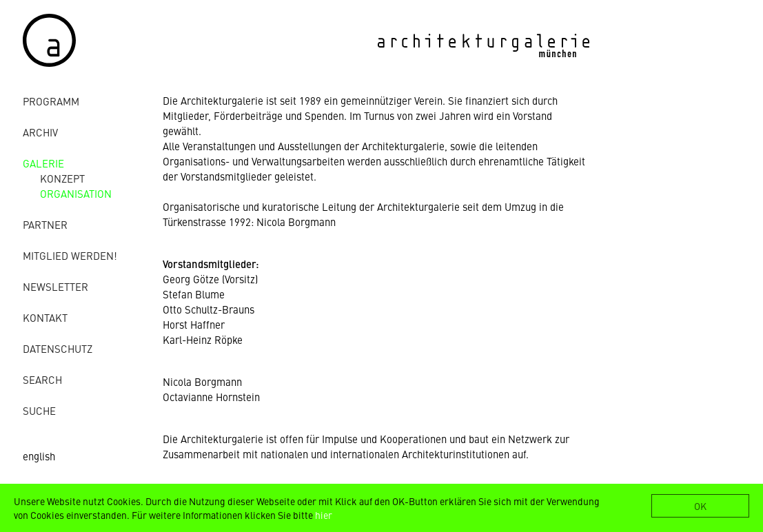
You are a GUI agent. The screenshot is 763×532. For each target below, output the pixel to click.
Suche (39, 410)
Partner (45, 224)
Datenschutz (58, 348)
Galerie (43, 163)
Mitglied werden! (70, 255)
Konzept (62, 178)
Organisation (76, 193)
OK (700, 506)
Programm (51, 101)
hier (324, 515)
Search (42, 379)
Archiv (40, 132)
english (39, 456)
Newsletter (55, 286)
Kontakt (45, 317)
